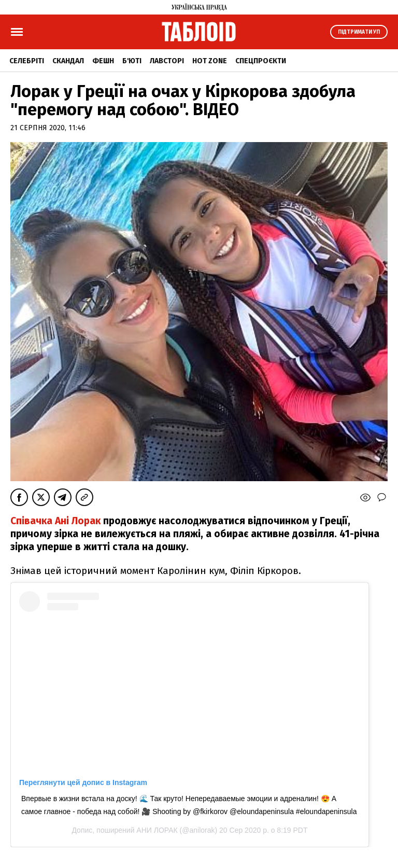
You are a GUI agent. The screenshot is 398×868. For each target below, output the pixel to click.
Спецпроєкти (261, 61)
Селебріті (27, 61)
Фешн (103, 61)
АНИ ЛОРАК (157, 830)
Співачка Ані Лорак (57, 521)
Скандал (68, 61)
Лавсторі (167, 61)
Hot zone (210, 61)
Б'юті (132, 61)
